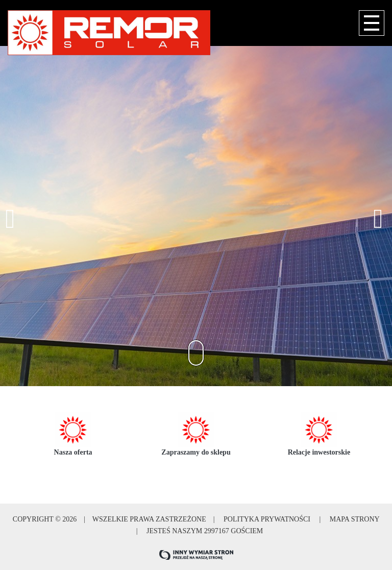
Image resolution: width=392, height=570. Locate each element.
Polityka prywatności (267, 519)
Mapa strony (353, 519)
